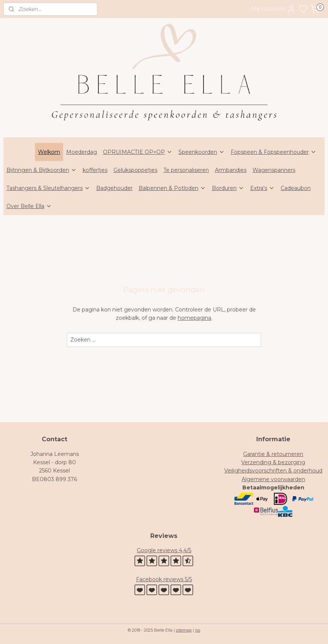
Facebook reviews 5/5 (164, 579)
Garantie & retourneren (273, 454)
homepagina (194, 318)
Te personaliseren (186, 170)
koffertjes (95, 170)
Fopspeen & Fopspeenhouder (274, 152)
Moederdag (82, 152)
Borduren (228, 188)
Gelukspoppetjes (135, 170)
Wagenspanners (274, 170)
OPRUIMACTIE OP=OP (138, 152)
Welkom (49, 152)
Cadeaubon (296, 188)
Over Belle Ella (29, 206)
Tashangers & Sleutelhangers (48, 188)
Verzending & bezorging (273, 462)
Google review (156, 550)
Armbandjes (231, 170)
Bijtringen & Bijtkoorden (42, 170)
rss (198, 630)
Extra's (262, 188)
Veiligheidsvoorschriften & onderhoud (273, 471)
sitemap (184, 630)
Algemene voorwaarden (273, 479)
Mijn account (274, 9)
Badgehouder (114, 188)
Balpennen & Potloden (172, 188)
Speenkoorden (202, 152)
